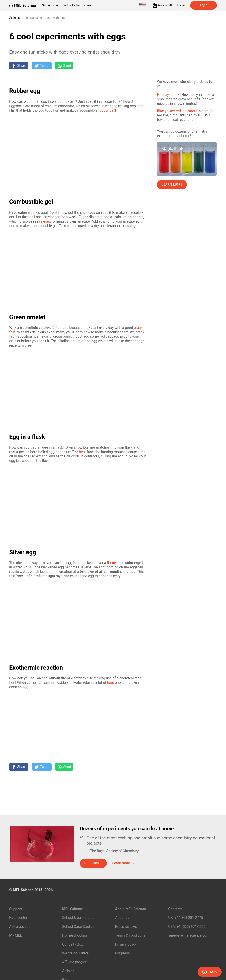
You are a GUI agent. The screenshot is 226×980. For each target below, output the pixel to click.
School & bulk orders (77, 5)
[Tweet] (42, 66)
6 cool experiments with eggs (46, 18)
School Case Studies (78, 927)
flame (111, 563)
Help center (18, 918)
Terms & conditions (130, 935)
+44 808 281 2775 (189, 918)
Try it (203, 5)
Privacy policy (126, 944)
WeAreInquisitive (75, 953)
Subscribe (93, 863)
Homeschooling (75, 935)
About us (122, 918)
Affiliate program (75, 962)
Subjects (50, 5)
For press (122, 953)
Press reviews (126, 927)
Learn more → (123, 863)
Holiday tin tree (169, 95)
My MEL (16, 935)
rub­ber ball (107, 110)
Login (181, 5)
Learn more (172, 184)
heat (82, 452)
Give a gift (165, 5)
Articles (15, 18)
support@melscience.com (189, 935)
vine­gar (44, 221)
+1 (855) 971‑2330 (191, 927)
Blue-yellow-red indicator (176, 111)
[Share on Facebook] (19, 66)
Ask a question (21, 927)
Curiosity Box (73, 944)
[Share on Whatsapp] (64, 66)
